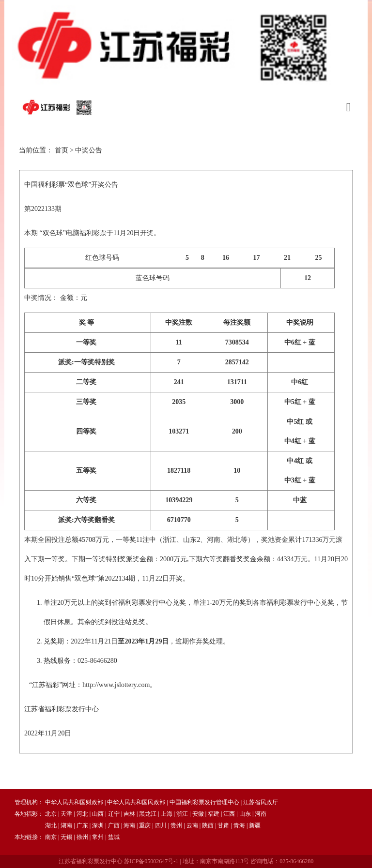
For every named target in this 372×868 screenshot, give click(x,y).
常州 (98, 837)
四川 (161, 825)
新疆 (255, 825)
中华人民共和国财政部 (74, 802)
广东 (82, 825)
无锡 (66, 837)
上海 (167, 814)
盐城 (114, 837)
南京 (51, 837)
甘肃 (223, 825)
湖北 (51, 825)
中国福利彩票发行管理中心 (204, 802)
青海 (239, 825)
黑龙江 (148, 814)
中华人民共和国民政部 (136, 802)
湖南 (66, 825)
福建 (214, 814)
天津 (66, 814)
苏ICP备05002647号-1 (151, 861)
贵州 (176, 825)
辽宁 (114, 814)
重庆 (145, 825)
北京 (51, 814)
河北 (82, 814)
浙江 (182, 814)
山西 (98, 814)
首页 (62, 150)
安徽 (198, 814)
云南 (192, 825)
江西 (229, 814)
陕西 (208, 825)
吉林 (129, 814)
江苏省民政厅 (261, 802)
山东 (245, 814)
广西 (114, 825)
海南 (129, 825)
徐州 (82, 837)
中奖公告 (89, 150)
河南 (261, 814)
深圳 (98, 825)
